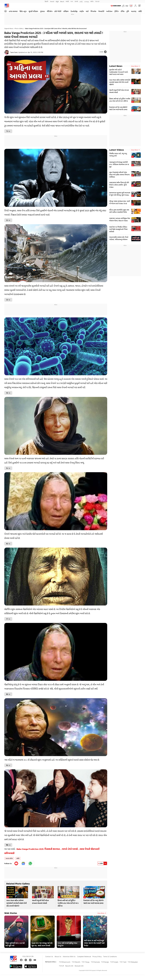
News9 (52, 1)
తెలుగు (62, 1)
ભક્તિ (18, 858)
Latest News (116, 66)
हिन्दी (47, 1)
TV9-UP (97, 1)
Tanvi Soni (14, 52)
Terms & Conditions (110, 957)
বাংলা (72, 1)
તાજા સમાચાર (13, 11)
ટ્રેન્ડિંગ (116, 11)
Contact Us (49, 957)
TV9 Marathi (76, 962)
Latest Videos (117, 150)
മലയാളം (87, 1)
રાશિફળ (66, 11)
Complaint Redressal (84, 957)
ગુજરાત (42, 11)
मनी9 (92, 1)
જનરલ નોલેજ (9, 858)
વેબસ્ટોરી (101, 11)
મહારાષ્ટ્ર (134, 11)
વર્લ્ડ (87, 11)
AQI (127, 6)
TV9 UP (61, 966)
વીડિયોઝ (50, 11)
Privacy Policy (97, 957)
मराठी (67, 1)
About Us (58, 957)
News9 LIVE (69, 966)
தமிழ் (81, 1)
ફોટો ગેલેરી (58, 11)
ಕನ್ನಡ (57, 1)
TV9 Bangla (105, 962)
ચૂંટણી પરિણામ (33, 11)
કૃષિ (128, 11)
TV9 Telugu (86, 962)
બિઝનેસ (93, 11)
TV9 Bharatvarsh (65, 962)
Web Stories (11, 913)
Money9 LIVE (79, 966)
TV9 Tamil (123, 962)
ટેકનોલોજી (74, 11)
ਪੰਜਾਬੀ (76, 1)
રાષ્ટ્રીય (82, 11)
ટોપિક (123, 11)
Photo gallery (19, 28)
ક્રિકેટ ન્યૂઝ (23, 11)
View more (102, 913)
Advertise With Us (69, 957)
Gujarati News (9, 28)
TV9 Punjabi (114, 962)
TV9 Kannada (95, 962)
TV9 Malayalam (133, 962)
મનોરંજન (109, 11)
